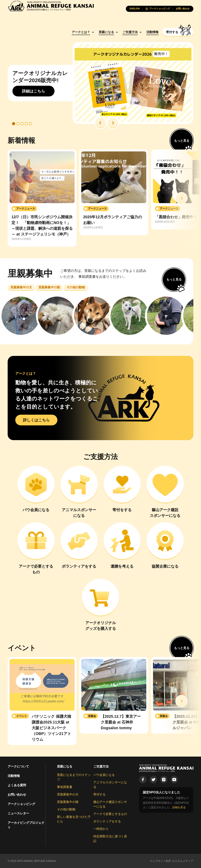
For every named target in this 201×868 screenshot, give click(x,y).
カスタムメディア (183, 861)
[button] (101, 123)
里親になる (106, 32)
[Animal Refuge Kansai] (51, 6)
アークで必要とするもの (110, 814)
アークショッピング (21, 804)
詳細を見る (179, 807)
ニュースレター (18, 813)
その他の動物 (66, 809)
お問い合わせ (17, 795)
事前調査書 (65, 787)
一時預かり (101, 829)
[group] (42, 198)
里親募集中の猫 (68, 802)
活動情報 (152, 32)
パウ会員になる (104, 775)
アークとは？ (81, 32)
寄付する (99, 794)
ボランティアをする (107, 821)
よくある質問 (17, 785)
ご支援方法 (130, 32)
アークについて (18, 766)
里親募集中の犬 (68, 794)
